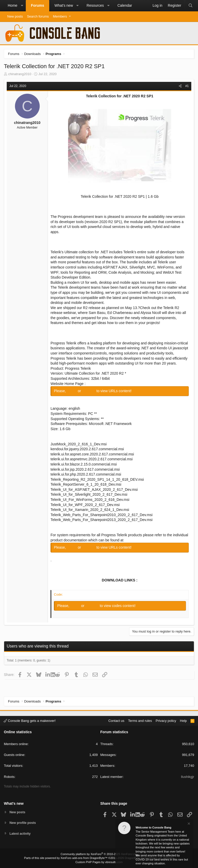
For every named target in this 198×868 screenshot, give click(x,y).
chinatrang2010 (20, 74)
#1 (187, 86)
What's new (64, 5)
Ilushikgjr (188, 776)
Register (89, 391)
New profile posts (23, 822)
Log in (72, 391)
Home (13, 5)
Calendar (125, 5)
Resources (95, 5)
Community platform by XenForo (99, 854)
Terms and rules (140, 720)
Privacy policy (166, 720)
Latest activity (21, 834)
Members (60, 16)
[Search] (191, 6)
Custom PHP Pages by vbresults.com (99, 862)
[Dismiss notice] (188, 824)
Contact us (116, 720)
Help (183, 720)
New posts (15, 16)
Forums (38, 5)
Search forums (38, 16)
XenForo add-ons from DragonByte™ (84, 858)
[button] (22, 6)
